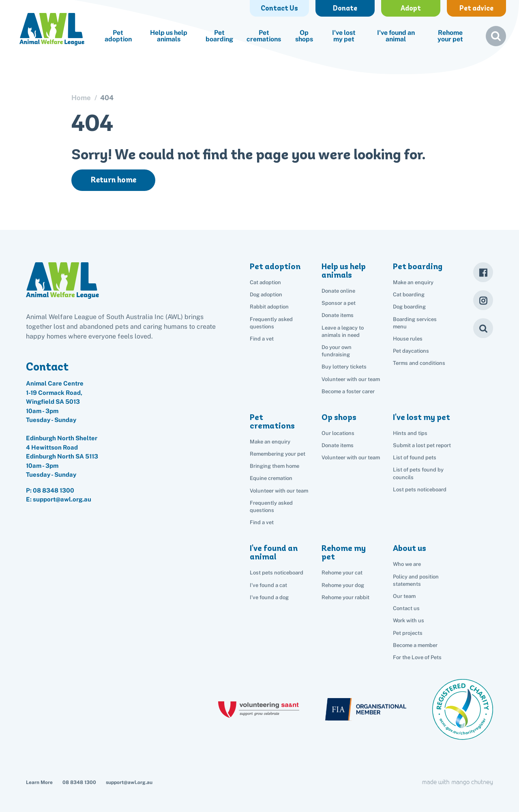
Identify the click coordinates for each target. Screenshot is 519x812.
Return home (114, 180)
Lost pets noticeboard (420, 490)
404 (107, 98)
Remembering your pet (278, 454)
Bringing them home (275, 466)
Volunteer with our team (351, 379)
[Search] (483, 328)
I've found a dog (269, 597)
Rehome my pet (344, 552)
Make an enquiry (413, 282)
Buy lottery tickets (344, 367)
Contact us (406, 608)
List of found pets (415, 457)
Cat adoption (265, 282)
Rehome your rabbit (345, 597)
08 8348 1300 (54, 490)
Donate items (338, 315)
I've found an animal (396, 36)
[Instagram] (483, 300)
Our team (404, 596)
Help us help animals (169, 36)
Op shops (304, 36)
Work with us (409, 620)
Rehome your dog (343, 585)
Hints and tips (410, 433)
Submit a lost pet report (422, 445)
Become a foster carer (348, 391)
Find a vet (262, 339)
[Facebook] (483, 272)
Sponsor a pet (339, 303)
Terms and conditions (419, 363)
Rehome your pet (450, 36)
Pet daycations (411, 351)
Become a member (415, 645)
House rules (408, 339)
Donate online (338, 291)
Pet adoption (118, 36)
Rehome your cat (342, 573)
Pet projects (408, 633)
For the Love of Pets (417, 657)
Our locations (338, 433)
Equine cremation (271, 478)
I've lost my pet (344, 36)
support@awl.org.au (129, 782)
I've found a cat (268, 585)
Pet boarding (219, 36)
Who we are (407, 564)
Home (81, 98)
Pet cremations (264, 36)
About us (410, 548)
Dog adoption (266, 295)
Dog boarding (409, 307)
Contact (47, 366)
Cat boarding (409, 295)
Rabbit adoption (269, 307)
